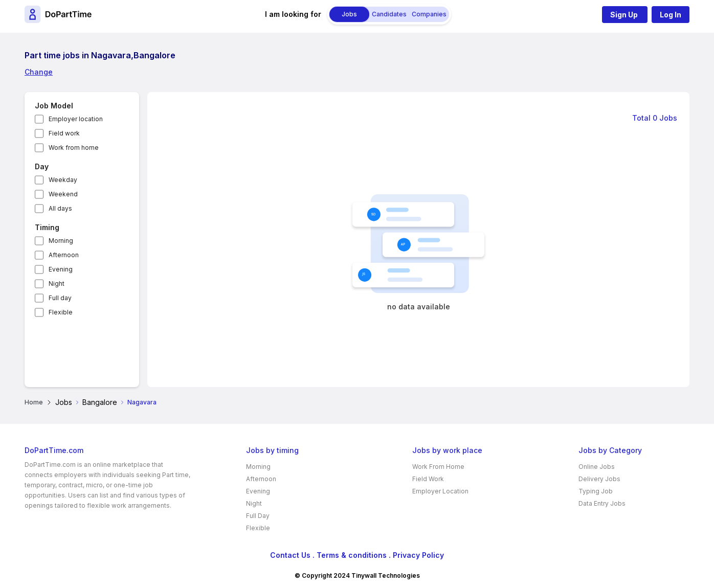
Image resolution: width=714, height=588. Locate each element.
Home (34, 402)
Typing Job (596, 491)
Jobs (64, 402)
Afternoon (64, 255)
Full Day (258, 516)
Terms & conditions (352, 555)
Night (57, 284)
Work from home (74, 148)
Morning (61, 241)
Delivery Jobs (599, 479)
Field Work (428, 479)
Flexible (61, 312)
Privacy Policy (418, 555)
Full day (60, 298)
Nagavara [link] (142, 402)
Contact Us (290, 555)
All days (60, 208)
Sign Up (625, 15)
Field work (64, 133)
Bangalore (100, 402)
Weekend (63, 194)
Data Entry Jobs (602, 503)
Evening (61, 269)
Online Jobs (597, 467)
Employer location (76, 119)
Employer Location (440, 491)
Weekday (63, 180)
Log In (671, 15)
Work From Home (438, 467)
